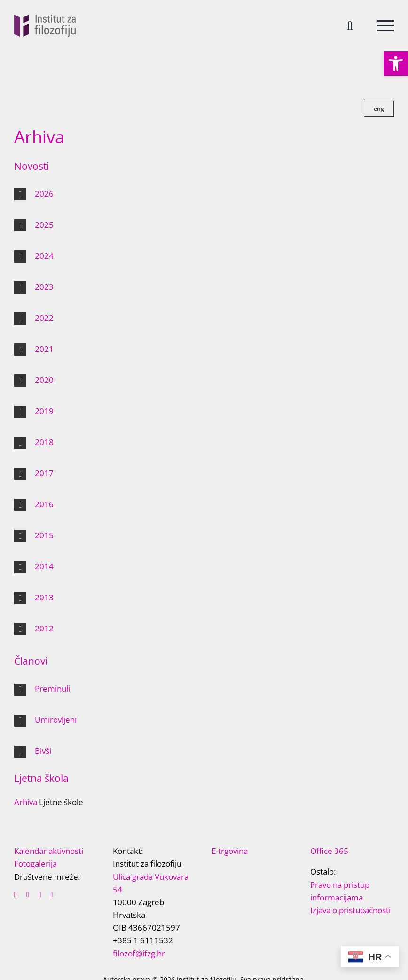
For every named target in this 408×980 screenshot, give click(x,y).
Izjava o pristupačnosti (350, 910)
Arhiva (26, 802)
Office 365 (329, 851)
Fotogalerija (35, 864)
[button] (396, 64)
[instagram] (52, 895)
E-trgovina (230, 851)
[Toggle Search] (350, 25)
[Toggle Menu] (385, 26)
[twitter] (28, 895)
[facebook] (16, 895)
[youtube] (40, 895)
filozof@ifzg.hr (139, 953)
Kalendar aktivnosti (49, 851)
